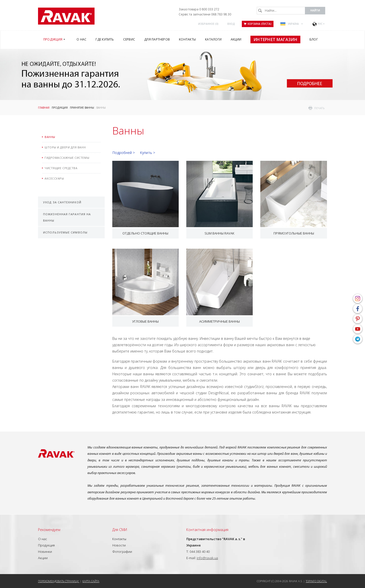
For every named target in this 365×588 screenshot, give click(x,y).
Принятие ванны (82, 108)
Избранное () (208, 24)
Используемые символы (65, 232)
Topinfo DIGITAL (316, 581)
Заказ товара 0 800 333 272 (199, 9)
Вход (231, 24)
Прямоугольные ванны (294, 233)
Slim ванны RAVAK (220, 233)
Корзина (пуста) (258, 24)
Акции (43, 558)
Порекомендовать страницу (59, 581)
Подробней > (124, 153)
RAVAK (66, 16)
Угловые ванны (145, 321)
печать (319, 108)
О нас (43, 539)
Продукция (60, 108)
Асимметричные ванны (220, 321)
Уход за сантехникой (62, 202)
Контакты (119, 539)
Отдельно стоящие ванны (145, 233)
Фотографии (122, 552)
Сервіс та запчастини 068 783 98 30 (205, 14)
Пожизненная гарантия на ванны (67, 217)
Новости (119, 545)
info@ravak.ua (207, 558)
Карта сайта (91, 581)
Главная (44, 108)
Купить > (148, 153)
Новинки (45, 552)
